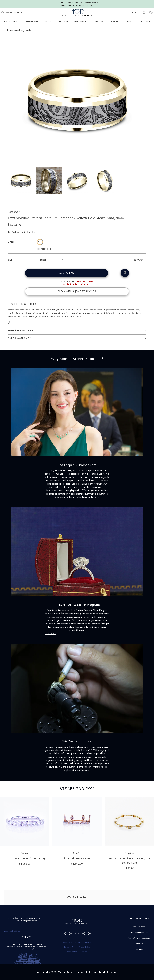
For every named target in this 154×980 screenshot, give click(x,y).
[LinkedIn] (64, 934)
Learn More (50, 634)
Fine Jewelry (81, 21)
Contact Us (139, 943)
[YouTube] (90, 934)
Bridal (49, 21)
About (130, 21)
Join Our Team (139, 927)
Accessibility (72, 952)
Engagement (32, 21)
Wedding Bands (23, 30)
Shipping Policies (85, 942)
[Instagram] (77, 934)
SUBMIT (26, 937)
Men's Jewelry (14, 212)
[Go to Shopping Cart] (150, 13)
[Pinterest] (71, 934)
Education (139, 949)
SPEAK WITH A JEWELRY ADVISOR (77, 291)
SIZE (10, 260)
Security (84, 952)
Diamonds (115, 21)
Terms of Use (69, 947)
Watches (63, 21)
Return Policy (68, 942)
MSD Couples (11, 21)
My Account (137, 13)
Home (10, 30)
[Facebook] (83, 934)
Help (128, 13)
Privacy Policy (84, 947)
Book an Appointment (14, 13)
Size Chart (138, 260)
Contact (145, 21)
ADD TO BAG (67, 273)
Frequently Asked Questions (139, 938)
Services (98, 21)
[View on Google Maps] (3, 13)
